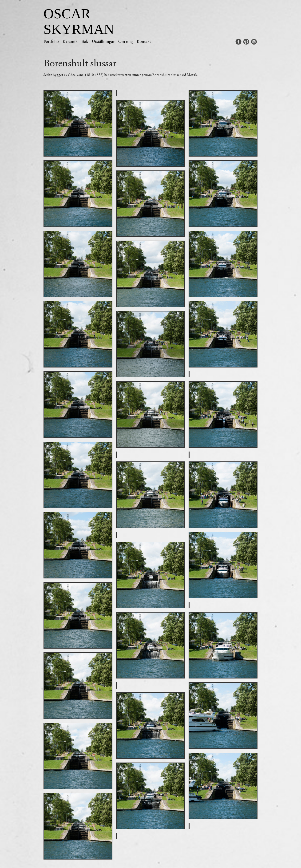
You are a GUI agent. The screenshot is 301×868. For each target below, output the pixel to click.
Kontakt (144, 41)
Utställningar (103, 41)
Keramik (70, 41)
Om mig (126, 41)
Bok (85, 41)
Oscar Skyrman (79, 21)
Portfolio (51, 41)
